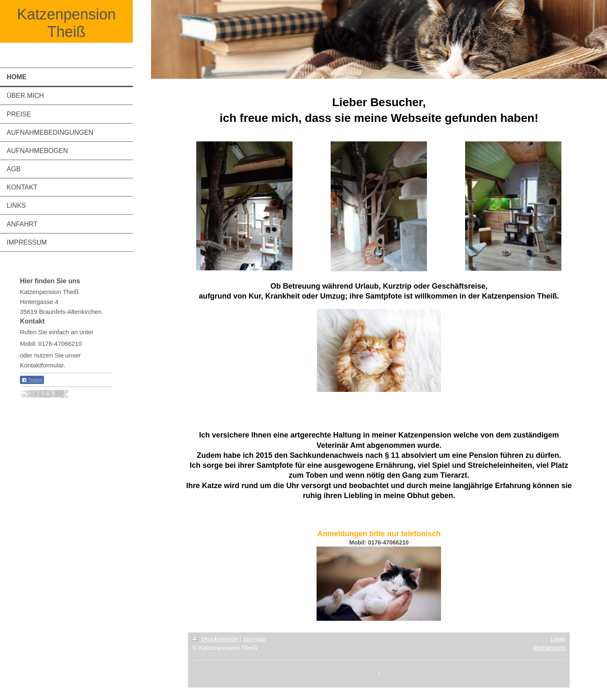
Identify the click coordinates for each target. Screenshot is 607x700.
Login (558, 639)
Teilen (32, 380)
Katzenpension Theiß (66, 23)
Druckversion (216, 639)
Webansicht (549, 648)
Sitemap (254, 639)
